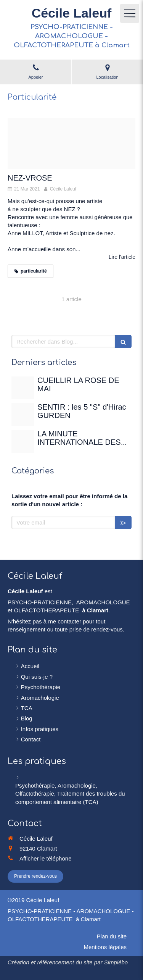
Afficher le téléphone (46, 858)
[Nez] (71, 144)
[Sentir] (23, 415)
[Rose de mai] (23, 388)
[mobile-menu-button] (130, 13)
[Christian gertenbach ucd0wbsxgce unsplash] (23, 441)
